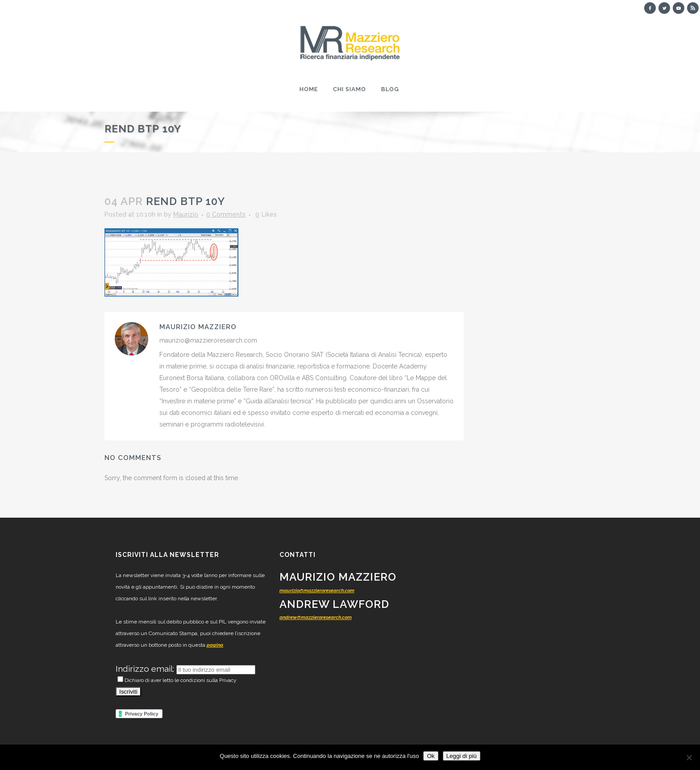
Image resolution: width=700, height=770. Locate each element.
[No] (689, 757)
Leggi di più (462, 756)
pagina (215, 645)
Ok (431, 756)
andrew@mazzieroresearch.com (316, 617)
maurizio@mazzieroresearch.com (317, 591)
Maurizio (186, 214)
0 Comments (226, 214)
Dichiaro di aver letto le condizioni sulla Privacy (177, 680)
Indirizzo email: (146, 669)
